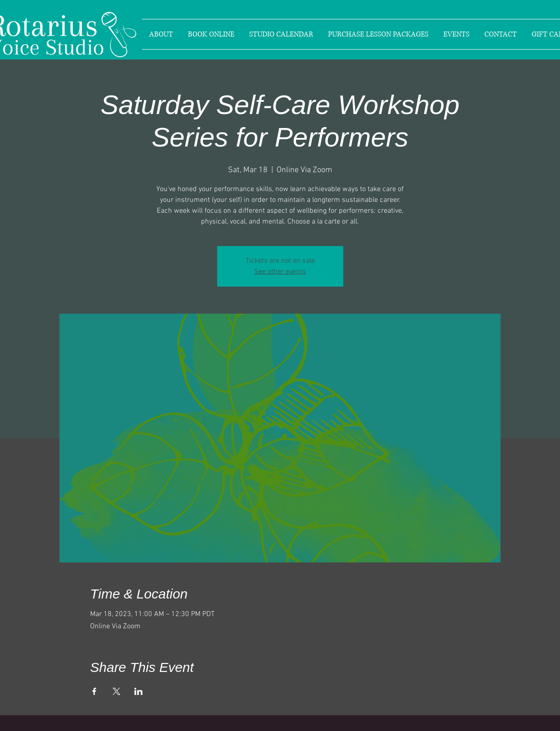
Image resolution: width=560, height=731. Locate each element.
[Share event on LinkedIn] (139, 691)
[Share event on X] (116, 691)
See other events (280, 272)
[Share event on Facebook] (94, 691)
